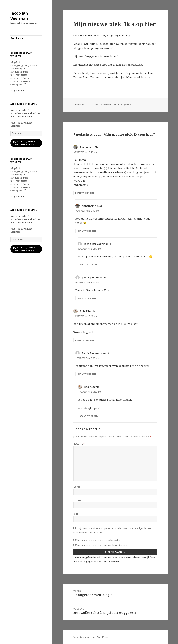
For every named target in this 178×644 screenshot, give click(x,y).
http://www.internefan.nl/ (101, 56)
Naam (77, 487)
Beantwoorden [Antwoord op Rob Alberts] (85, 340)
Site (76, 514)
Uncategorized (124, 105)
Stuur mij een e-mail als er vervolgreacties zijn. (101, 540)
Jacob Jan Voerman (19, 16)
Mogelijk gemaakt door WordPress (91, 637)
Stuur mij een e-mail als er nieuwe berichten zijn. (102, 545)
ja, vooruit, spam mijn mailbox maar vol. (26, 143)
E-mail (77, 500)
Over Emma (17, 38)
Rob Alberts (88, 311)
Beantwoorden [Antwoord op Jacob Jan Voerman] (89, 265)
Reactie (79, 444)
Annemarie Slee (90, 147)
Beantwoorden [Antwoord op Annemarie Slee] (85, 193)
